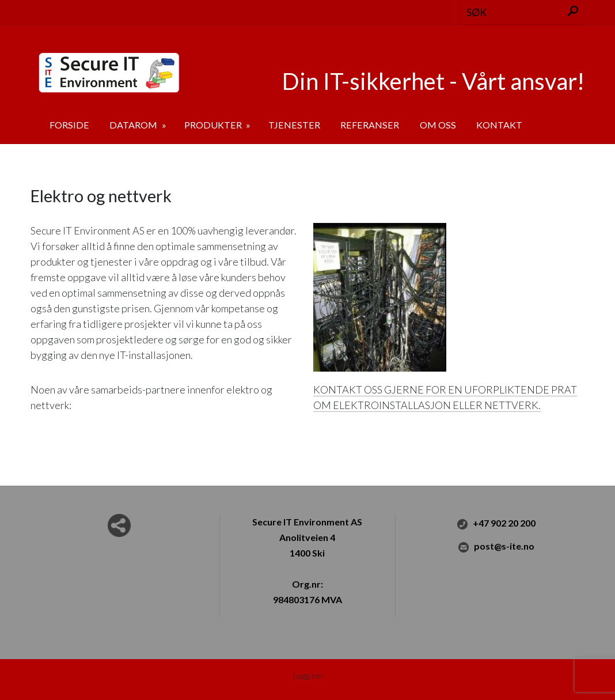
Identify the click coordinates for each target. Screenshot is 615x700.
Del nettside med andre (119, 525)
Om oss (438, 125)
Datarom (134, 125)
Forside (69, 125)
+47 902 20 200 (496, 524)
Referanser (370, 125)
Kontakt (499, 125)
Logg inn (308, 676)
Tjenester (294, 125)
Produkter (214, 125)
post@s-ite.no (496, 547)
